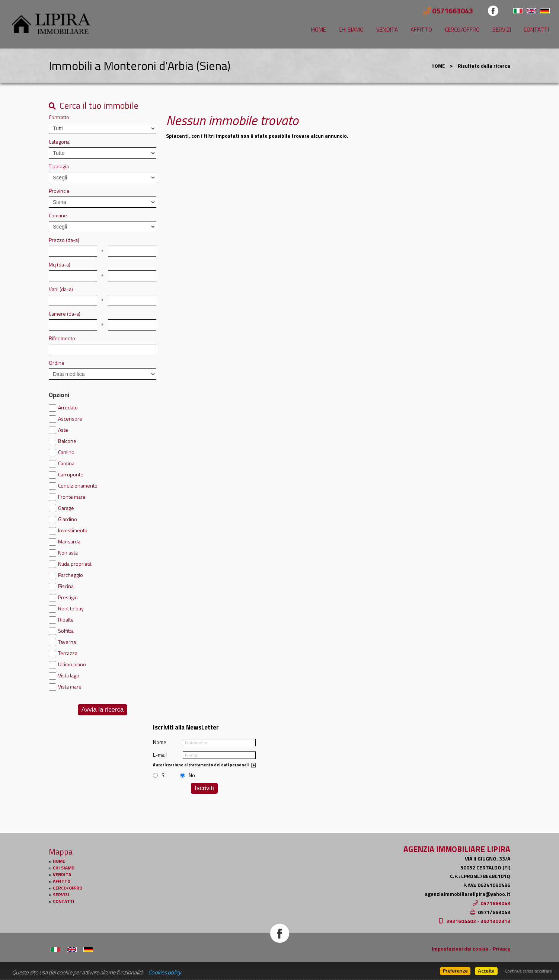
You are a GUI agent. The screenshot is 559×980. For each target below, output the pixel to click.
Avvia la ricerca (103, 710)
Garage (66, 508)
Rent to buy (71, 609)
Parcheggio (71, 575)
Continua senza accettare (528, 971)
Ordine (57, 363)
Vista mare (70, 687)
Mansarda (69, 542)
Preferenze (455, 971)
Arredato (68, 408)
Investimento (73, 530)
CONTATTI (536, 30)
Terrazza (68, 653)
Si (164, 775)
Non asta (68, 553)
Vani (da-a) (61, 289)
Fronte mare (72, 497)
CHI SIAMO (351, 30)
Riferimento (62, 338)
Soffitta (66, 631)
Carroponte (71, 475)
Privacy (501, 949)
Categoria (59, 142)
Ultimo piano (72, 664)
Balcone (67, 441)
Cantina (66, 463)
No (192, 775)
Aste (63, 430)
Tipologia (59, 166)
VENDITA (387, 30)
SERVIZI (502, 30)
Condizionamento (78, 486)
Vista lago (69, 676)
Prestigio (68, 597)
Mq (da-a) (60, 265)
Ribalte (66, 620)
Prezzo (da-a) (64, 240)
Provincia (59, 191)
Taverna (67, 642)
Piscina (66, 586)
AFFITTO (421, 30)
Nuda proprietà (75, 564)
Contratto (59, 117)
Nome (160, 742)
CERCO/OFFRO (462, 30)
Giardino (68, 519)
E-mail (160, 755)
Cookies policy (164, 972)
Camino (66, 452)
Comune (58, 216)
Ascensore (70, 419)
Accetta (486, 971)
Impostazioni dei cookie (460, 949)
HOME (319, 30)
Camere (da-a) (65, 314)
